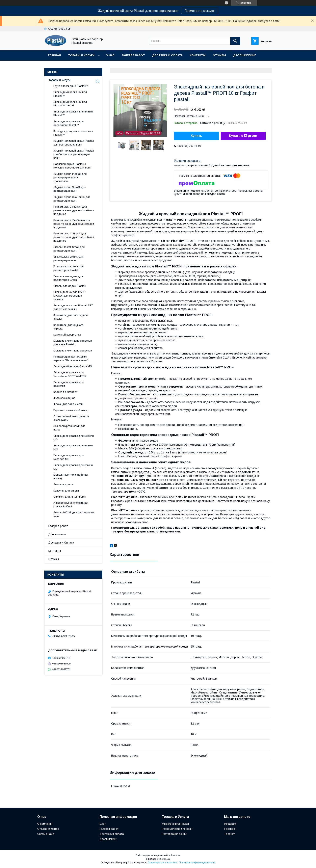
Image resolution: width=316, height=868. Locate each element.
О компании (45, 824)
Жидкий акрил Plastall (176, 824)
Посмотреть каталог (200, 11)
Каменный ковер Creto (67, 335)
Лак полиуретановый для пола (69, 428)
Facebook (230, 829)
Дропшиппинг (244, 55)
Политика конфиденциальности (197, 863)
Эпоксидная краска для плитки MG (73, 447)
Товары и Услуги (81, 55)
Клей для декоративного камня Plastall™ (73, 133)
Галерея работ (133, 55)
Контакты (198, 55)
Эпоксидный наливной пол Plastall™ (70, 94)
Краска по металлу (65, 392)
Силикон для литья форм (70, 497)
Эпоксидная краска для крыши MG (73, 467)
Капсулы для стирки (66, 491)
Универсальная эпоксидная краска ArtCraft (71, 505)
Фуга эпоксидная (64, 398)
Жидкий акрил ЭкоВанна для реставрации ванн (72, 199)
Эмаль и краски (63, 484)
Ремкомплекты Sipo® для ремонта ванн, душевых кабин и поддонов (74, 237)
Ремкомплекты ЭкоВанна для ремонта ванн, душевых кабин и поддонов (74, 224)
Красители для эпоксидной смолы (71, 317)
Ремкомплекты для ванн (177, 829)
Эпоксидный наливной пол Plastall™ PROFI (70, 104)
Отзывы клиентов (48, 829)
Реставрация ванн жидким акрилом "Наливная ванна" (71, 358)
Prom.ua (176, 855)
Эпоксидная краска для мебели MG (74, 438)
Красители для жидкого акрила (68, 327)
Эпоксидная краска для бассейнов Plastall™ (69, 123)
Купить (196, 136)
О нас (110, 55)
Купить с (243, 136)
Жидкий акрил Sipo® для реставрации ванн (70, 189)
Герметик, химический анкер (71, 410)
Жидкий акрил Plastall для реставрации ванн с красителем (70, 177)
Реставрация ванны (174, 834)
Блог (103, 824)
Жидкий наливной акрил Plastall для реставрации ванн (74, 143)
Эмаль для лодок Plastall (70, 286)
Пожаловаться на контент (162, 863)
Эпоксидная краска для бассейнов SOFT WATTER (70, 374)
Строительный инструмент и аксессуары (71, 418)
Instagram (230, 824)
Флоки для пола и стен (68, 404)
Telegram (230, 834)
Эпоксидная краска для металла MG (69, 457)
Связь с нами (46, 834)
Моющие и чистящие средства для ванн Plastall (73, 343)
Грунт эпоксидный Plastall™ (71, 86)
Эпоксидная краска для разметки (69, 384)
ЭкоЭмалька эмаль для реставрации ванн (68, 258)
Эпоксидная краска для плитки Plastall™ (73, 113)
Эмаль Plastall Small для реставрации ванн (69, 249)
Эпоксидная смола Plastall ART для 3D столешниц (73, 307)
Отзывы (219, 55)
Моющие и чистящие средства (73, 351)
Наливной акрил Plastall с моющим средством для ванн (72, 166)
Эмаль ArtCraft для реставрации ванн (74, 514)
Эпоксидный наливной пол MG (73, 366)
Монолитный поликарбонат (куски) (71, 477)
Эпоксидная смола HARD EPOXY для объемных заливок (70, 296)
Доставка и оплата (112, 834)
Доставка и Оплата (167, 55)
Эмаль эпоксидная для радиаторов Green (68, 278)
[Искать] (235, 41)
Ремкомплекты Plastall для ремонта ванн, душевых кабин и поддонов (74, 210)
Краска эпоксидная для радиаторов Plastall (68, 268)
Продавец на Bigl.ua (158, 859)
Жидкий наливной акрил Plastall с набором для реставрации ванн (74, 154)
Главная (54, 55)
